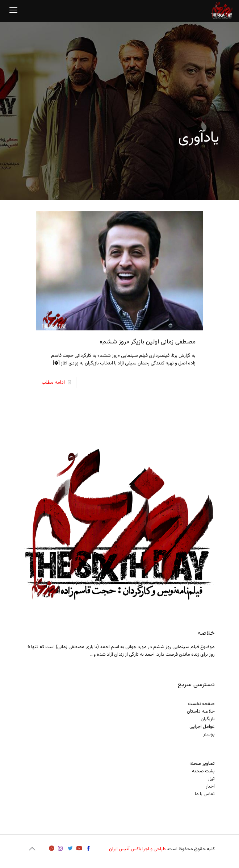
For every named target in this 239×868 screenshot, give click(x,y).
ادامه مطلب (53, 383)
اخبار (210, 786)
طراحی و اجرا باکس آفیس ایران (137, 849)
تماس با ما (205, 794)
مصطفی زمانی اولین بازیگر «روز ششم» (148, 342)
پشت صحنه (203, 771)
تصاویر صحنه (202, 764)
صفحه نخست (201, 704)
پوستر (209, 734)
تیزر (211, 779)
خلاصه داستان (201, 711)
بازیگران (208, 719)
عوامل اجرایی (202, 727)
